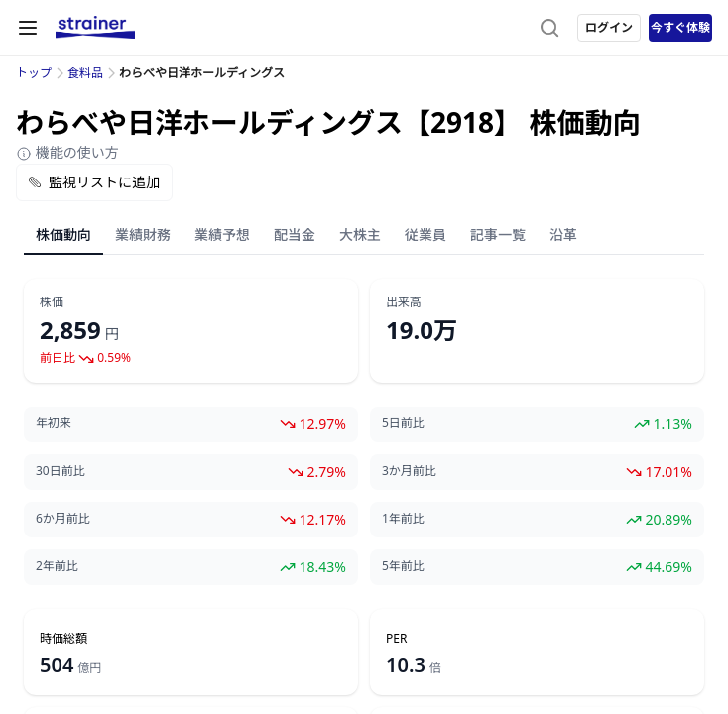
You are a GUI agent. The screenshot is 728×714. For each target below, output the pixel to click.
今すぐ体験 (680, 27)
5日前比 (403, 423)
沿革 (563, 235)
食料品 (85, 73)
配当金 (295, 235)
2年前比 (57, 566)
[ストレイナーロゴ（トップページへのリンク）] (95, 28)
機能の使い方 (67, 152)
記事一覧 (498, 235)
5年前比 (403, 566)
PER (396, 639)
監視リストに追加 (94, 182)
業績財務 (143, 235)
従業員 (425, 235)
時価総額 (63, 639)
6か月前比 (63, 519)
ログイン (609, 27)
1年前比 (403, 519)
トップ (34, 73)
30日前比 (61, 471)
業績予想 (222, 235)
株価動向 (63, 235)
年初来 (54, 423)
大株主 (360, 235)
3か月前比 (409, 471)
